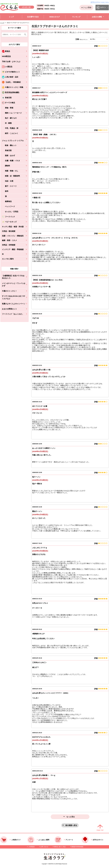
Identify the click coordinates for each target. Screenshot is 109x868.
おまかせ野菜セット (9, 309)
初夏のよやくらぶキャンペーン (14, 304)
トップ (2, 23)
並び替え (97, 39)
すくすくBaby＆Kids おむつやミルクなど (14, 297)
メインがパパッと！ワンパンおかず (14, 285)
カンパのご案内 (8, 259)
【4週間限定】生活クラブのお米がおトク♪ (13, 277)
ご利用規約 (31, 847)
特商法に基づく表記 (60, 847)
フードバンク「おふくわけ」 (13, 314)
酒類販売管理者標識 (77, 847)
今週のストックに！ (9, 291)
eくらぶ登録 (86, 7)
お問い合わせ (44, 847)
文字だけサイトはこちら (100, 2)
